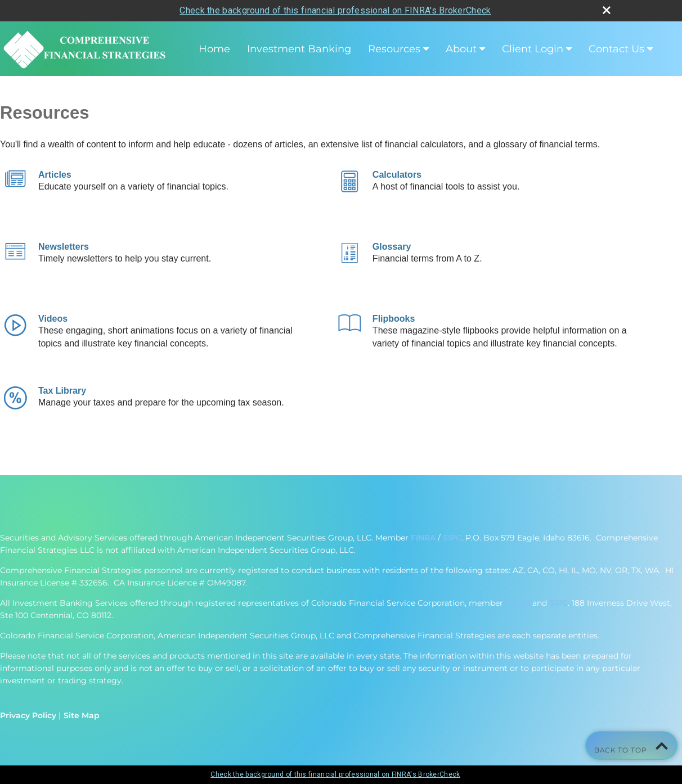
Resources (394, 49)
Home (214, 49)
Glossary (392, 247)
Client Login (533, 49)
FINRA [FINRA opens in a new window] (423, 538)
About (461, 49)
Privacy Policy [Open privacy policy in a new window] (28, 715)
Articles (55, 175)
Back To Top (631, 745)
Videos (53, 319)
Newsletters (64, 247)
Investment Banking (299, 49)
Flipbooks (394, 319)
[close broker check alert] (607, 10)
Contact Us (616, 49)
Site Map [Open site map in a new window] (82, 715)
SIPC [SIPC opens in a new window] (452, 538)
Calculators (397, 175)
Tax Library (62, 391)
